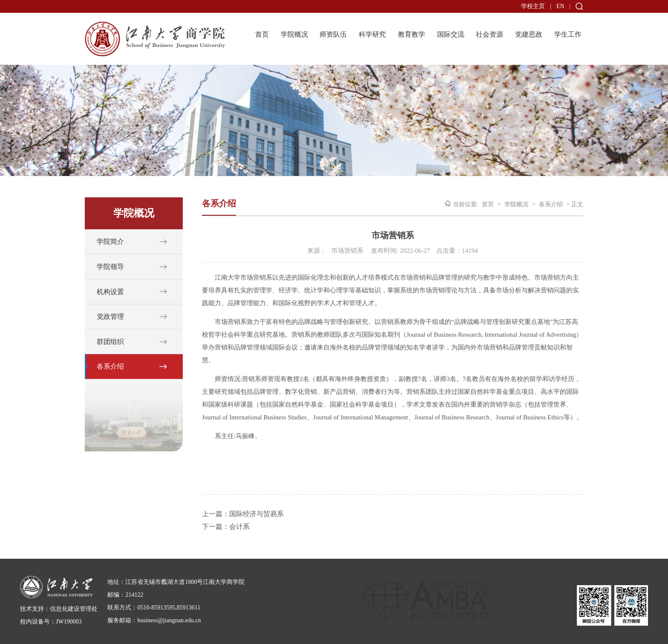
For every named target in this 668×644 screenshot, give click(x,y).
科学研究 (372, 34)
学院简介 (110, 241)
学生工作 (568, 34)
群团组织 (110, 342)
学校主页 (533, 6)
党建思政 (529, 34)
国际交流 (451, 34)
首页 (262, 34)
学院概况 (294, 34)
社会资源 (489, 34)
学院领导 (110, 267)
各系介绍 (110, 366)
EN (560, 6)
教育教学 (412, 34)
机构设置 (110, 292)
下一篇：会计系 (226, 527)
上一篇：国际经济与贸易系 (243, 514)
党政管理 (110, 316)
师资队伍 (333, 34)
